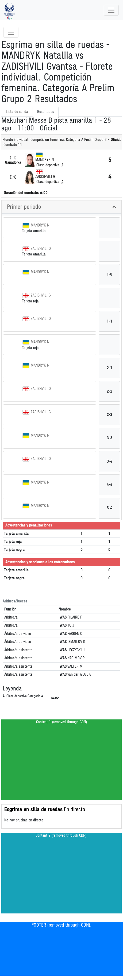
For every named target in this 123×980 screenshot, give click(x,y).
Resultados (46, 112)
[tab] (61, 207)
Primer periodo (24, 207)
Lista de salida (17, 112)
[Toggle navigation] (111, 10)
